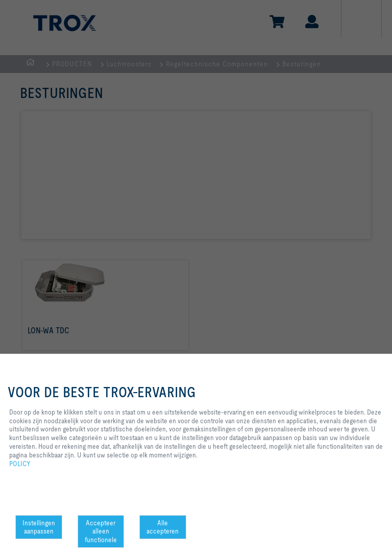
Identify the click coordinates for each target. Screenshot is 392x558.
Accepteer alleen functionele (101, 531)
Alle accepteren (163, 527)
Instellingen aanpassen (39, 527)
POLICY (20, 464)
